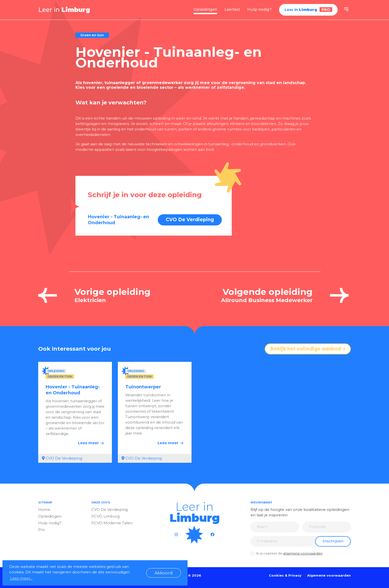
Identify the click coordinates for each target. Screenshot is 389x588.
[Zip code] (327, 527)
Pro (42, 530)
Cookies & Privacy (285, 575)
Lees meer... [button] (21, 578)
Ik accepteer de (289, 553)
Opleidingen (205, 9)
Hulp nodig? (259, 9)
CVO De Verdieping (190, 220)
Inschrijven (333, 541)
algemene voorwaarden (303, 553)
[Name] (275, 527)
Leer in (64, 10)
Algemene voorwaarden (329, 575)
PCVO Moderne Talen (112, 523)
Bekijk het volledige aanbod (308, 349)
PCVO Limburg (105, 516)
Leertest (232, 9)
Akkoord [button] (164, 573)
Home (44, 510)
